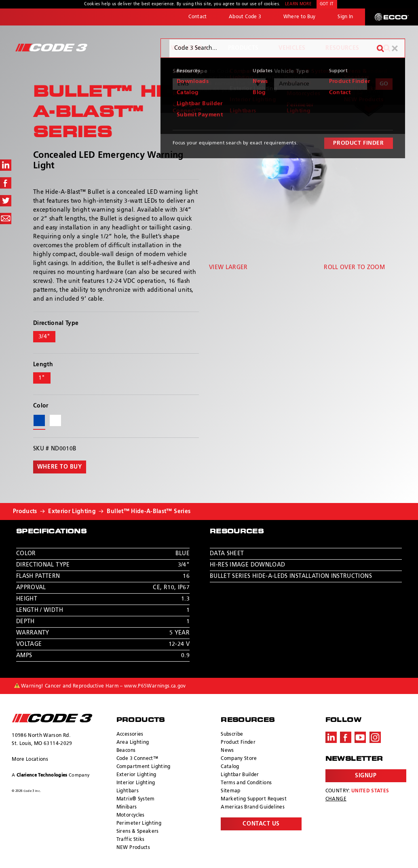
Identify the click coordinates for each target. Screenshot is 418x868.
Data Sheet (227, 554)
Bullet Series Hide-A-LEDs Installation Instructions (291, 576)
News (227, 751)
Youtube (360, 737)
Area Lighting (133, 743)
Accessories (130, 734)
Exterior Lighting (72, 511)
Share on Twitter (6, 201)
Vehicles (292, 48)
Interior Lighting (136, 783)
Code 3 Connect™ (137, 759)
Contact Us (261, 824)
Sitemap (230, 791)
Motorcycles (131, 815)
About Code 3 (245, 17)
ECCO (392, 17)
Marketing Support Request (254, 799)
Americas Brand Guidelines (253, 807)
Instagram (375, 737)
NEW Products (133, 848)
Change (336, 799)
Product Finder (238, 743)
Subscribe (232, 734)
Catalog (230, 767)
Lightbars (128, 791)
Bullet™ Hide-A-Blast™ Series (149, 511)
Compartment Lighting (144, 767)
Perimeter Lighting (139, 823)
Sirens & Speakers (138, 832)
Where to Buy (300, 17)
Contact (197, 17)
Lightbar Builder (240, 775)
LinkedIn (331, 737)
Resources (342, 48)
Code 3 (51, 48)
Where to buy (60, 467)
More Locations (30, 760)
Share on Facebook (6, 183)
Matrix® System (136, 799)
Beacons (126, 751)
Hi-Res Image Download (247, 565)
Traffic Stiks (131, 840)
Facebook (346, 737)
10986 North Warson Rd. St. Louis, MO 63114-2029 (42, 740)
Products (243, 48)
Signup (366, 776)
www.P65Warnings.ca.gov (155, 686)
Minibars (127, 807)
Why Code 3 (189, 48)
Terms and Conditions (246, 783)
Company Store (239, 759)
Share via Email (6, 219)
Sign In (345, 17)
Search (387, 48)
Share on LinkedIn (6, 165)
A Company (51, 775)
